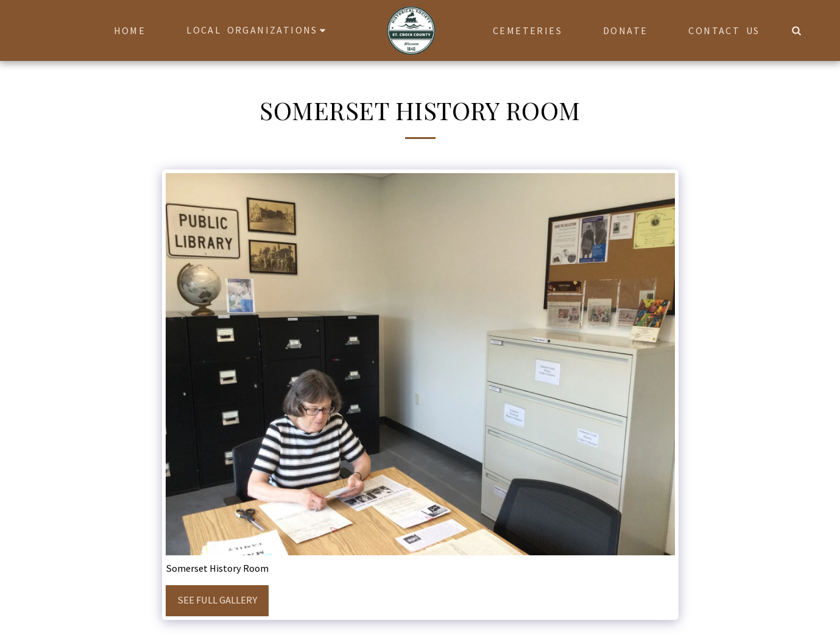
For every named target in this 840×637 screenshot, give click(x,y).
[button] (258, 30)
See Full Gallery (217, 600)
